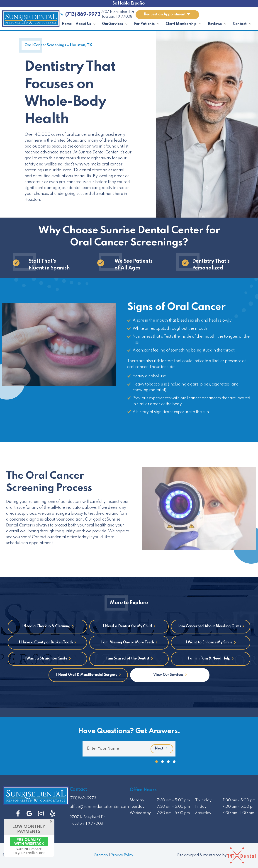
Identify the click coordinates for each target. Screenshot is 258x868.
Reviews (218, 24)
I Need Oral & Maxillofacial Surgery (87, 675)
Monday (137, 800)
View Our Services (168, 675)
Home (67, 24)
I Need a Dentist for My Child (127, 626)
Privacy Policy (122, 855)
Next (162, 749)
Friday (201, 807)
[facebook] (18, 814)
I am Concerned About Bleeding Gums (209, 626)
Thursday (203, 800)
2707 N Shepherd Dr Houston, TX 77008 (117, 15)
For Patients (148, 24)
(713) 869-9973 (80, 15)
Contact (243, 24)
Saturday (203, 813)
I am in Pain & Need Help (209, 659)
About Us (87, 24)
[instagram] (41, 814)
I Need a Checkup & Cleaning (46, 626)
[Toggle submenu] (95, 24)
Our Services (116, 24)
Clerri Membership (185, 24)
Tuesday (137, 807)
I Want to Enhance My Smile (209, 643)
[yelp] (52, 814)
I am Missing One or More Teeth (128, 643)
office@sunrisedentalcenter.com (99, 807)
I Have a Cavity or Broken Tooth (46, 643)
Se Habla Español (129, 3)
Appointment (167, 15)
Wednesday (140, 813)
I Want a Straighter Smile (46, 659)
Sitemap (101, 855)
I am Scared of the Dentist (127, 659)
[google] (29, 814)
